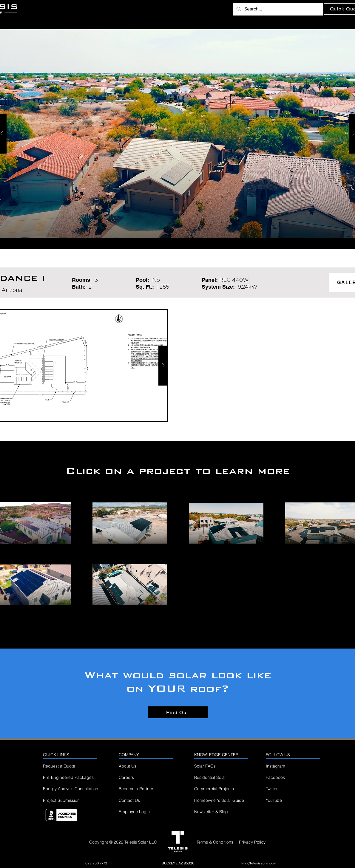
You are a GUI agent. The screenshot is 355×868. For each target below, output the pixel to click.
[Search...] (278, 9)
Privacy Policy (252, 842)
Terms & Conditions (215, 842)
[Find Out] (178, 712)
